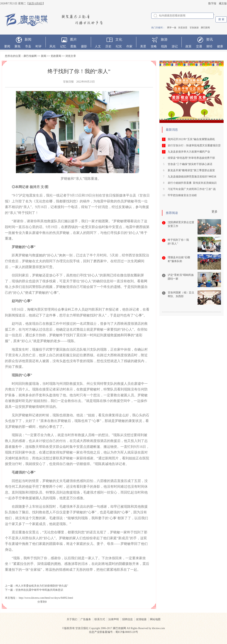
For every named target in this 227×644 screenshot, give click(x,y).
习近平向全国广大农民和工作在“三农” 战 (192, 189)
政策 (188, 46)
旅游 (164, 39)
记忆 (63, 46)
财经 (209, 46)
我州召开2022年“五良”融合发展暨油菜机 (191, 139)
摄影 (84, 46)
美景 (143, 46)
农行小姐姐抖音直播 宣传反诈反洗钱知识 (192, 183)
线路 (164, 46)
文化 (119, 39)
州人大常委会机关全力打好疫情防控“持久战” (42, 586)
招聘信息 (127, 619)
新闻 (28, 39)
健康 (220, 46)
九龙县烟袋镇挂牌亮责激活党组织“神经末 (192, 177)
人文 (98, 46)
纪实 (119, 46)
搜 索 (221, 19)
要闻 (7, 46)
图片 (73, 39)
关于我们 (72, 619)
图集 (73, 46)
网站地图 (155, 619)
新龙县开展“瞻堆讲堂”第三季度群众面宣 (191, 170)
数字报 (212, 3)
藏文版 (223, 3)
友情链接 (141, 619)
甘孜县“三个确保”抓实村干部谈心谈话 (190, 164)
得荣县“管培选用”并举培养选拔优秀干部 (191, 158)
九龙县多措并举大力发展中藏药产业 (189, 152)
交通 (199, 46)
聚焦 (18, 46)
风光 (53, 46)
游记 (175, 46)
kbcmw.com (158, 628)
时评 (39, 46)
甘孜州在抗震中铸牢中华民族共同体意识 (39, 590)
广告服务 (86, 619)
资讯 (209, 39)
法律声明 (113, 619)
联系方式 (100, 619)
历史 (108, 46)
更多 (215, 212)
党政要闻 (56, 56)
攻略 (154, 46)
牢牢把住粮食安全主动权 (182, 195)
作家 (129, 46)
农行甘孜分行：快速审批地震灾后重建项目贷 (194, 145)
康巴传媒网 (30, 56)
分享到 (41, 602)
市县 (28, 46)
